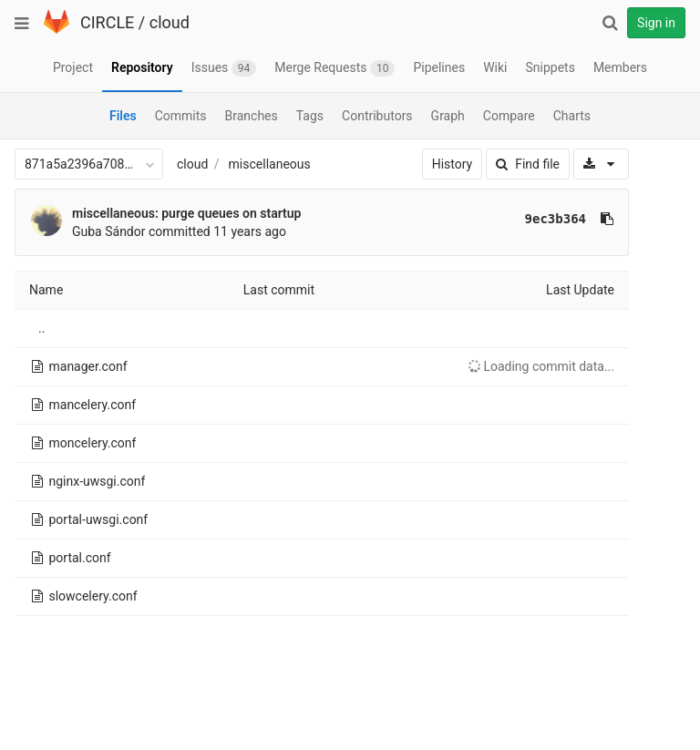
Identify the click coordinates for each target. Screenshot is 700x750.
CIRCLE (107, 22)
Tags (310, 116)
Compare (509, 116)
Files (123, 116)
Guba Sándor (109, 231)
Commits (181, 116)
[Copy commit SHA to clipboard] (607, 219)
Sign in (656, 23)
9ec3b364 (556, 219)
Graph (448, 116)
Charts (572, 116)
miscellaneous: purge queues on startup (186, 213)
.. (41, 328)
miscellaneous (270, 164)
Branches (252, 116)
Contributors (377, 116)
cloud (170, 22)
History (453, 164)
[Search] (610, 23)
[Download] (601, 164)
